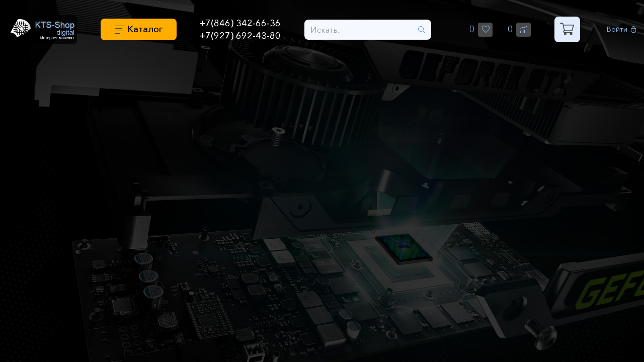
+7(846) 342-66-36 (240, 23)
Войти (622, 29)
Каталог (145, 29)
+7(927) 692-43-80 (240, 36)
